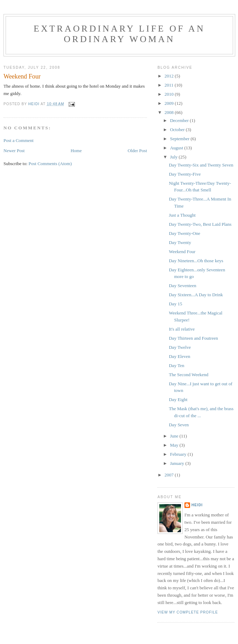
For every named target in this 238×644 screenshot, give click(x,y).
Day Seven (179, 425)
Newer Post (14, 151)
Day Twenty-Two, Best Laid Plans (200, 224)
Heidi (197, 505)
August (177, 148)
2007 (170, 475)
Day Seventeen (182, 286)
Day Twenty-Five (185, 174)
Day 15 (175, 304)
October (178, 130)
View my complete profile (188, 612)
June (175, 436)
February (179, 454)
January (178, 463)
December (180, 120)
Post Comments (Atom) (50, 164)
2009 (170, 103)
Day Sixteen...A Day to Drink (196, 295)
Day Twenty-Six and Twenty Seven (201, 165)
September (180, 139)
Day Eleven (179, 356)
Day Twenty (180, 242)
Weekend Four (182, 252)
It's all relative (182, 329)
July (174, 157)
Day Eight (178, 399)
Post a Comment (19, 140)
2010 (170, 94)
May (175, 445)
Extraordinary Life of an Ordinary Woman (119, 34)
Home (76, 151)
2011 (170, 85)
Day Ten (176, 365)
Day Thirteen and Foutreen (193, 338)
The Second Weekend (188, 375)
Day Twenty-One (184, 233)
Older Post (137, 151)
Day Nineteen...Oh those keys (196, 261)
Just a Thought (182, 215)
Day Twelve (180, 347)
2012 (170, 76)
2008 (170, 112)
